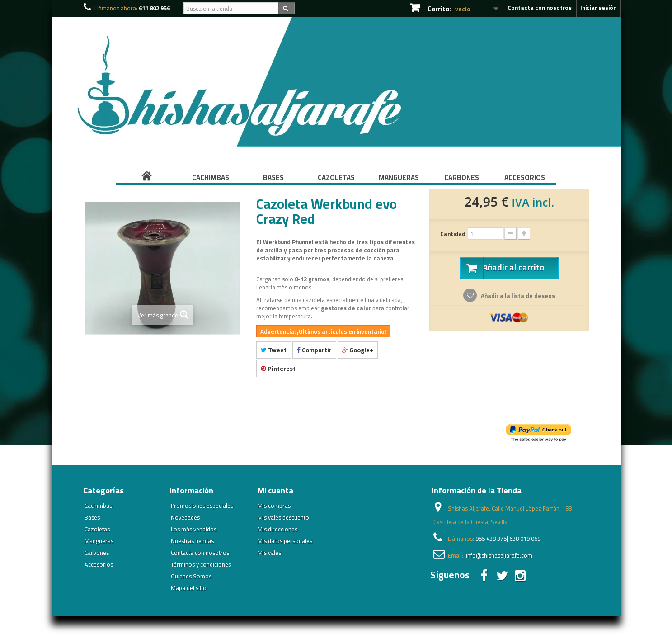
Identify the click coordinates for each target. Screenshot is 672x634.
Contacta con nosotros (540, 8)
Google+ (358, 350)
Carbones (462, 177)
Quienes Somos (191, 576)
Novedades (185, 517)
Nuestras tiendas (192, 541)
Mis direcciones (277, 529)
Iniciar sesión (598, 8)
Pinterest (278, 369)
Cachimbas (211, 177)
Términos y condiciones (201, 564)
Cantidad (453, 234)
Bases (273, 177)
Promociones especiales (202, 506)
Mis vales (269, 553)
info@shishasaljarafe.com (499, 555)
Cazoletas (336, 177)
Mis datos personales (285, 541)
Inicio (148, 177)
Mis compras (274, 506)
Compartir (314, 350)
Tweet (274, 350)
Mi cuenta (275, 490)
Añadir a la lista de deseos (517, 297)
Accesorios (525, 177)
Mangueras (399, 177)
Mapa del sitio (189, 588)
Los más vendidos (194, 529)
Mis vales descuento (283, 517)
